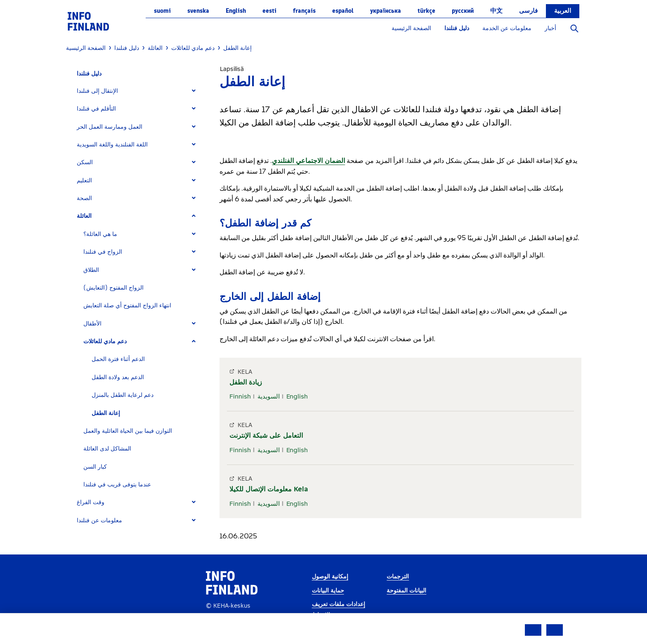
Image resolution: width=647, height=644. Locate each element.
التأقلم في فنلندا (96, 109)
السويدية (269, 396)
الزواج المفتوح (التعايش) (113, 288)
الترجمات (398, 577)
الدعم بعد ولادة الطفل (118, 377)
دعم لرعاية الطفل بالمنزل (123, 395)
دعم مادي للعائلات (105, 341)
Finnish (240, 396)
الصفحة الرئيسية (411, 28)
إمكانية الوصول (330, 577)
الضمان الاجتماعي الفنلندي (308, 161)
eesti (269, 11)
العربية (563, 11)
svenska (198, 11)
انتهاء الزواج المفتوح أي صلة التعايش (127, 305)
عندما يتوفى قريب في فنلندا (117, 485)
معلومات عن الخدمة (507, 28)
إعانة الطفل (106, 413)
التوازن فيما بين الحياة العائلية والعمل (128, 431)
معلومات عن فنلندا (99, 520)
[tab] (140, 91)
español (343, 11)
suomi (162, 11)
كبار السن (95, 467)
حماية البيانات (328, 591)
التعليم (84, 180)
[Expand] (194, 91)
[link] (88, 21)
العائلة (84, 216)
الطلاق (91, 270)
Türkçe (426, 11)
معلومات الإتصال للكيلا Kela (269, 489)
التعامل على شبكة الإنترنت (266, 435)
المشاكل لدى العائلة (107, 449)
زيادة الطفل (246, 382)
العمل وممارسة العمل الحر (110, 127)
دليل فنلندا (457, 28)
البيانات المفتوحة (406, 591)
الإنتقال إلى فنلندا (97, 91)
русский (463, 11)
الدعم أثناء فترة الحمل (118, 359)
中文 (496, 11)
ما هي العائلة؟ (100, 234)
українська (386, 11)
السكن (85, 162)
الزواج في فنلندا (103, 252)
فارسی (528, 11)
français (304, 11)
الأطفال (92, 324)
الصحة (84, 198)
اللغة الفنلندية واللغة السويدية (112, 145)
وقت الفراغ (91, 502)
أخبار (550, 28)
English (236, 11)
